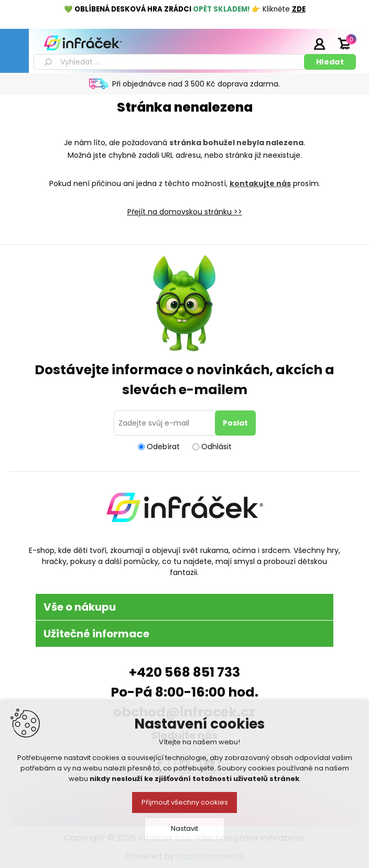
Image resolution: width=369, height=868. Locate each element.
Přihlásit (319, 44)
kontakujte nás (260, 183)
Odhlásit (216, 447)
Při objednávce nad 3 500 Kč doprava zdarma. (196, 84)
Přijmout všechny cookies (185, 802)
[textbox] (171, 62)
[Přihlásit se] (166, 423)
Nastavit (184, 828)
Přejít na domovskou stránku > (183, 212)
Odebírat (163, 447)
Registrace (293, 44)
